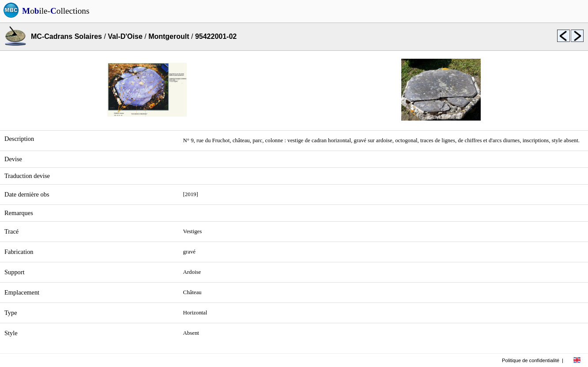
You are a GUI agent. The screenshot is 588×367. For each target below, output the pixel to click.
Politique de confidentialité (531, 360)
